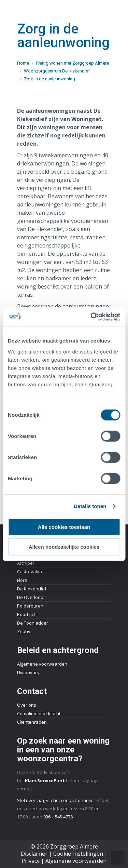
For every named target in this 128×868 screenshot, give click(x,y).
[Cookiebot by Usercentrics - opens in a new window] (91, 317)
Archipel (25, 563)
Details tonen (90, 506)
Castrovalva (30, 572)
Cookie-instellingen (78, 854)
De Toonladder (33, 623)
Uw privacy (28, 672)
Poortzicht (27, 614)
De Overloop (30, 597)
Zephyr (25, 631)
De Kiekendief (32, 589)
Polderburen (30, 606)
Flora (22, 580)
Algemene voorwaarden (42, 664)
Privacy (31, 861)
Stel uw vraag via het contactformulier (56, 800)
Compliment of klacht (39, 713)
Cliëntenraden (32, 722)
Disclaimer (34, 854)
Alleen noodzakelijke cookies (64, 547)
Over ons (27, 705)
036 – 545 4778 (58, 817)
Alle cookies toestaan (64, 527)
